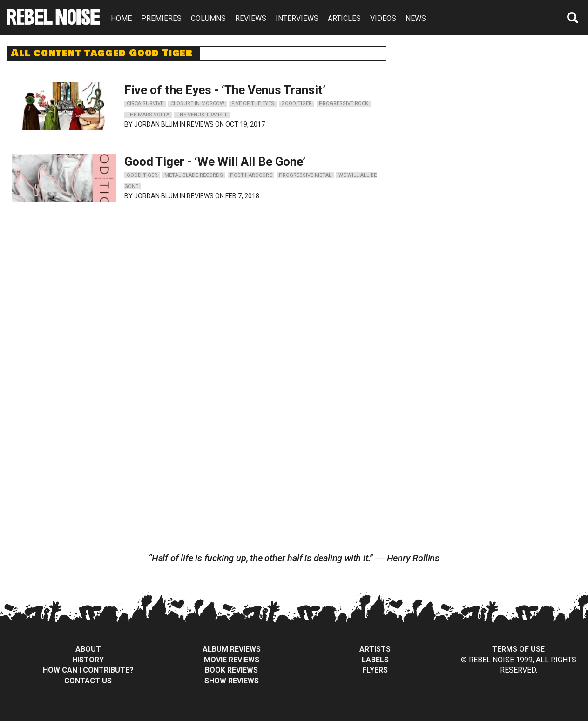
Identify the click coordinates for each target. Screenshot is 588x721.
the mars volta (148, 115)
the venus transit (202, 115)
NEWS (416, 18)
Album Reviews (232, 649)
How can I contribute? (88, 670)
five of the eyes (253, 104)
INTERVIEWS (297, 18)
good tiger (297, 104)
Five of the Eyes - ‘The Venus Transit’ (225, 90)
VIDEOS (383, 18)
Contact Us (88, 681)
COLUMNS (208, 18)
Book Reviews (231, 670)
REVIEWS (251, 18)
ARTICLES (344, 18)
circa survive (145, 104)
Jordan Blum (156, 124)
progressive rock (344, 104)
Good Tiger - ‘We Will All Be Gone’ (215, 162)
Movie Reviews (232, 660)
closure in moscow (197, 104)
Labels (375, 660)
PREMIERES (161, 18)
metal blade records (194, 175)
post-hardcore (251, 175)
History (88, 660)
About (88, 649)
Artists (375, 649)
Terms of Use (518, 649)
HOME (121, 18)
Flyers (375, 670)
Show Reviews (232, 681)
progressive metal (305, 175)
